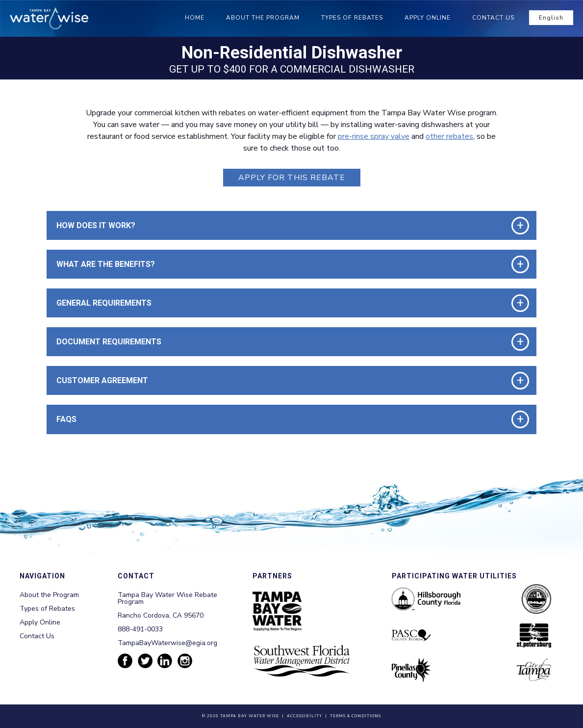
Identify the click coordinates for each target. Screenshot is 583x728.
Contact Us (493, 18)
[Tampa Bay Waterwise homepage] (49, 18)
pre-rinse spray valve (374, 136)
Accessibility (304, 716)
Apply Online (428, 18)
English (551, 18)
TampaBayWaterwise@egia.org (167, 643)
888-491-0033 (140, 629)
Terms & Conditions (355, 716)
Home (195, 18)
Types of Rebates (352, 18)
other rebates (449, 136)
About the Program (263, 18)
